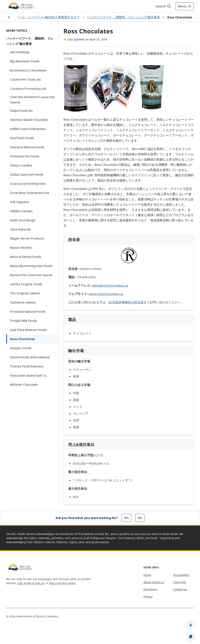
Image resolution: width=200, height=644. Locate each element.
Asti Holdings (20, 52)
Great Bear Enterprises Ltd (30, 193)
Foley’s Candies (21, 165)
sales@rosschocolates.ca (110, 285)
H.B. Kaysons (19, 202)
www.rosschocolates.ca (106, 294)
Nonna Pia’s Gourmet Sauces (31, 275)
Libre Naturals (20, 229)
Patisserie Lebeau (23, 302)
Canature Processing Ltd (28, 89)
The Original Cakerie (25, 293)
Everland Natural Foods (27, 147)
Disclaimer (150, 589)
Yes (126, 518)
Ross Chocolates (23, 339)
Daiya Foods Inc (22, 111)
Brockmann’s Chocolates (28, 70)
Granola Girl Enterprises (28, 184)
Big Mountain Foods (25, 61)
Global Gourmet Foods (27, 175)
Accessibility (181, 575)
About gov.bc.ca (154, 582)
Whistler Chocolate (24, 385)
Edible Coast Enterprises (28, 129)
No (140, 518)
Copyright (180, 582)
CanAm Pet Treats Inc (26, 79)
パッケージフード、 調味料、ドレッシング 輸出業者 (123, 17)
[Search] (163, 6)
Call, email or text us (31, 583)
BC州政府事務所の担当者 (126, 302)
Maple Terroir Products (27, 238)
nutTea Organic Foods (26, 284)
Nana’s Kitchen (21, 248)
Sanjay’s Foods (21, 348)
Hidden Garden (21, 211)
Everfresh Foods (22, 138)
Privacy (148, 596)
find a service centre (62, 583)
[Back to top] (191, 624)
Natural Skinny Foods (26, 257)
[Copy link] (191, 637)
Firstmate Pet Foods (25, 156)
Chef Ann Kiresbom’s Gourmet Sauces (32, 100)
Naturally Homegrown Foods (31, 266)
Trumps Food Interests (27, 366)
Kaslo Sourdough (23, 220)
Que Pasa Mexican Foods (28, 330)
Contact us (180, 589)
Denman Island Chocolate (29, 120)
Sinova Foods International (30, 357)
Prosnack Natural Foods (28, 312)
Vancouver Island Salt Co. (29, 375)
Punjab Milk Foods (24, 321)
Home (147, 575)
